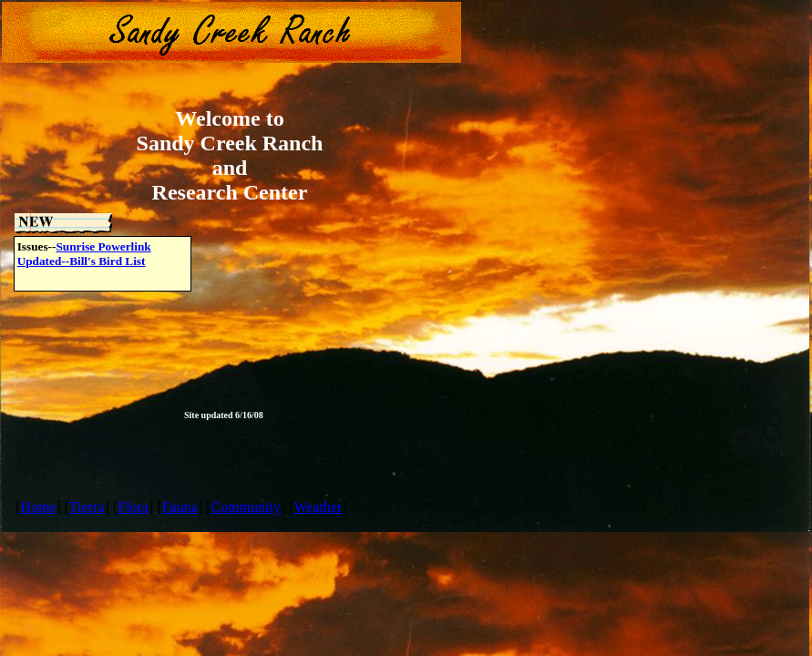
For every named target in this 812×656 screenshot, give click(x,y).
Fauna (180, 507)
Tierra (87, 507)
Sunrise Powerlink (103, 246)
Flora (133, 507)
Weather (319, 507)
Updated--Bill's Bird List (82, 261)
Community (245, 507)
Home (38, 507)
